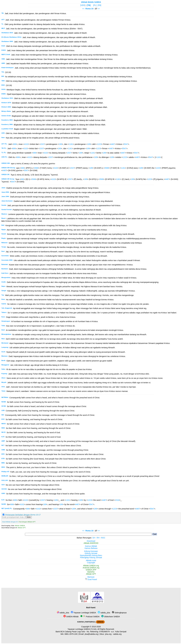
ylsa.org (108, 634)
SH (94, 538)
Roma (88, 9)
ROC (103, 538)
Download (91, 541)
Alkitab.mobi (91, 560)
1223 (99, 144)
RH (98, 538)
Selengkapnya (119, 613)
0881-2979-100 (71, 634)
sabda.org (117, 634)
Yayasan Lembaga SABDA (83, 613)
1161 (71, 144)
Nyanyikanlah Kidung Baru (91, 555)
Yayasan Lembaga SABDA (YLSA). (82, 629)
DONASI (100, 622)
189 (60, 144)
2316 (117, 500)
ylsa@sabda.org (91, 634)
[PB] (99, 5)
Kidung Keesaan (91, 551)
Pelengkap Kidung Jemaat (91, 557)
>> (99, 9)
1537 (42, 144)
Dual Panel (91, 579)
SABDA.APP (91, 570)
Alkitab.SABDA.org (91, 566)
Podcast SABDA (90, 617)
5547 (126, 144)
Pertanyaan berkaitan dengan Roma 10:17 (23, 515)
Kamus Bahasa (91, 548)
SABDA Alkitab (71, 617)
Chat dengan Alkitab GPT (27, 522)
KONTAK (81, 622)
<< (83, 9)
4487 (113, 144)
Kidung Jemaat (91, 553)
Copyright (91, 563)
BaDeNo (91, 572)
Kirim (29, 517)
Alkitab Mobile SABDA (91, 2)
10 (93, 9)
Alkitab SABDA (20, 526)
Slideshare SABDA (111, 617)
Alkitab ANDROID (91, 543)
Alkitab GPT (22, 528)
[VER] (83, 5)
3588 (36, 168)
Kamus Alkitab (91, 546)
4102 (26, 144)
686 (15, 144)
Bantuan (91, 577)
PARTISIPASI (90, 622)
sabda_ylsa (63, 613)
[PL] (95, 5)
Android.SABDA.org (91, 568)
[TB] (89, 5)
